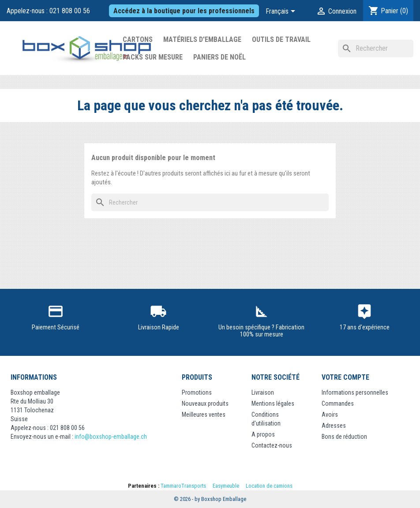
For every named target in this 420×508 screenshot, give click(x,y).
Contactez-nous (272, 445)
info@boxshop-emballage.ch (111, 437)
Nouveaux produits (205, 403)
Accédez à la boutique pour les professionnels (184, 11)
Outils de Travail (281, 39)
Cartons (138, 39)
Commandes (338, 403)
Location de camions (269, 486)
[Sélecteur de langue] (282, 12)
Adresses (334, 426)
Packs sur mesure (153, 57)
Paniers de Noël (219, 57)
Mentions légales (273, 403)
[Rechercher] (376, 49)
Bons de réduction (344, 437)
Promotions (197, 392)
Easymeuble (226, 486)
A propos (263, 434)
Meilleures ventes (204, 415)
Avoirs (330, 415)
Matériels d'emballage (202, 39)
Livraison (263, 392)
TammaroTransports (183, 486)
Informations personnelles (355, 392)
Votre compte (345, 377)
